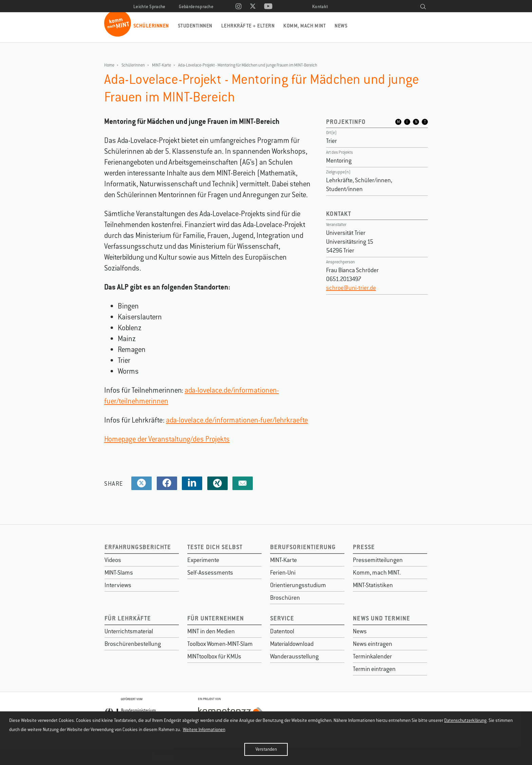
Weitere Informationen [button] (204, 730)
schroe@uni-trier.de (351, 288)
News (341, 26)
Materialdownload (292, 644)
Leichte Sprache (149, 7)
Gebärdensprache (196, 7)
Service (282, 618)
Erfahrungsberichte (138, 547)
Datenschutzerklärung (465, 720)
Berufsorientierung (303, 547)
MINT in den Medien (211, 631)
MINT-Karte (161, 65)
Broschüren (285, 598)
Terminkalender (372, 656)
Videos (113, 560)
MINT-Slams (119, 573)
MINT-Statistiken (373, 585)
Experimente (203, 560)
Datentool (282, 631)
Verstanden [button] (266, 749)
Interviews (118, 585)
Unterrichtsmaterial (129, 631)
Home (109, 65)
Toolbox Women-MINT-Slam (220, 644)
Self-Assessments (210, 573)
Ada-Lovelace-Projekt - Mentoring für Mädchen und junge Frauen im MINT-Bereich (248, 65)
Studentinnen (195, 26)
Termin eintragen (374, 669)
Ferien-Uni (283, 573)
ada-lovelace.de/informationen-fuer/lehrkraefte (237, 420)
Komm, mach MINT (305, 26)
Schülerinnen (151, 26)
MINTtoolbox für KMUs (214, 656)
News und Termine (382, 618)
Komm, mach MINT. (377, 573)
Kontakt (320, 7)
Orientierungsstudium (298, 585)
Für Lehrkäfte (128, 618)
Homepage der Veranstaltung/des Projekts (167, 439)
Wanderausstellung (294, 656)
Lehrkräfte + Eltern (248, 26)
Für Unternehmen (216, 618)
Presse (364, 547)
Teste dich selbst (215, 547)
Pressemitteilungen (378, 560)
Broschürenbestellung (133, 644)
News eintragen (373, 644)
